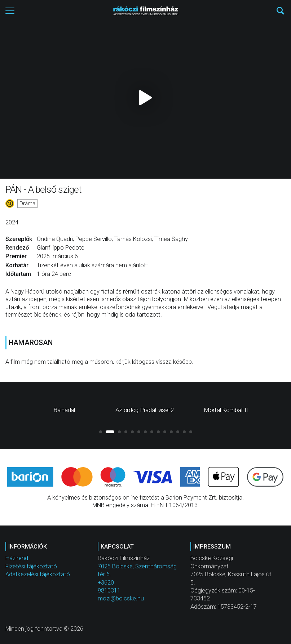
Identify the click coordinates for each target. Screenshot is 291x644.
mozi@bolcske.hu (121, 598)
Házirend (17, 558)
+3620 (106, 583)
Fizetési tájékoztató (31, 566)
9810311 (109, 591)
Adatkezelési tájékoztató (38, 574)
